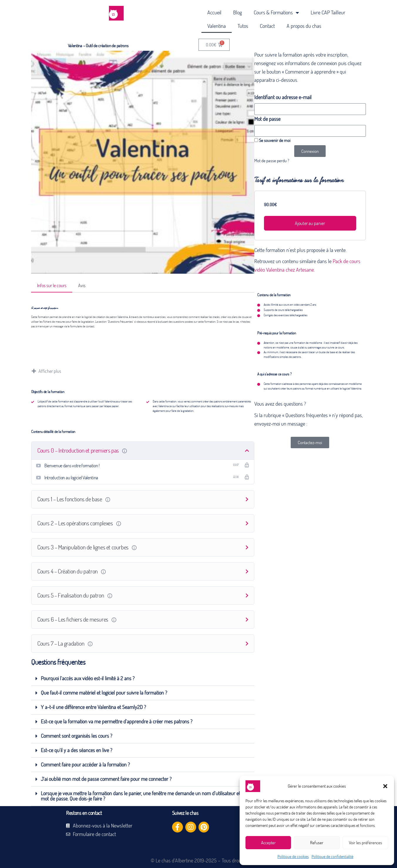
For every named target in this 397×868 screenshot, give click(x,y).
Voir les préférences (365, 843)
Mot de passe (267, 119)
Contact (267, 26)
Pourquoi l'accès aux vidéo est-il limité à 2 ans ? (88, 678)
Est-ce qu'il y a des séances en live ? (76, 750)
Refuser (317, 843)
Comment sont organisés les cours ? (76, 736)
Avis (82, 285)
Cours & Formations (276, 13)
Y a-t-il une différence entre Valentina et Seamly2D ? (93, 707)
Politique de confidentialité (332, 857)
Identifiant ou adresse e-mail (283, 97)
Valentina (217, 26)
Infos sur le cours (52, 285)
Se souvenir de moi (272, 140)
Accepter (268, 843)
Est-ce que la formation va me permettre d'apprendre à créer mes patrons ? (117, 721)
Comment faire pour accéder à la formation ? (85, 765)
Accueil (214, 12)
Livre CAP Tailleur (328, 12)
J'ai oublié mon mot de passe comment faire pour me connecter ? (106, 779)
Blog (238, 12)
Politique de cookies (293, 857)
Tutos (243, 26)
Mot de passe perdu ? (272, 160)
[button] (385, 786)
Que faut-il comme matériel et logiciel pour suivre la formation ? (104, 693)
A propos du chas (304, 26)
